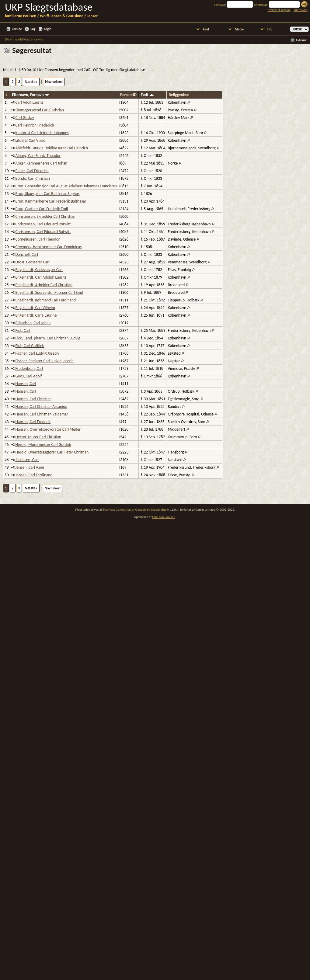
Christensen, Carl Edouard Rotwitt (43, 224)
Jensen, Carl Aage (30, 467)
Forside (17, 29)
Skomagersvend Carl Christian (40, 110)
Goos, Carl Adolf (29, 376)
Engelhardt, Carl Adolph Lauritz (41, 277)
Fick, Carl (23, 330)
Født (147, 95)
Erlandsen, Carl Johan (33, 323)
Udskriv (301, 40)
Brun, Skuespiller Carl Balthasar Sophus (48, 194)
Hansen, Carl (26, 384)
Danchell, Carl (27, 254)
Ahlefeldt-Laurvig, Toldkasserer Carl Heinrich (52, 148)
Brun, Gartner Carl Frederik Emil (42, 209)
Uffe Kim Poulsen (164, 517)
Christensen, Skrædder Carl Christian (45, 216)
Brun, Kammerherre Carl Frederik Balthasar (51, 201)
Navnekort (54, 82)
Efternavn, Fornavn (31, 95)
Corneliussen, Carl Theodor (38, 239)
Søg (33, 29)
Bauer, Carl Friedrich (32, 171)
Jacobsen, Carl (27, 460)
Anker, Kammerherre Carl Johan (42, 163)
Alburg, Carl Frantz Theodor (38, 156)
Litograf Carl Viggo (31, 140)
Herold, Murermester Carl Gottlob (43, 445)
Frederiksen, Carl (29, 368)
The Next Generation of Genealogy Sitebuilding (135, 510)
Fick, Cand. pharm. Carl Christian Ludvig (48, 338)
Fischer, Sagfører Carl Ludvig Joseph (45, 361)
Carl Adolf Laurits (30, 102)
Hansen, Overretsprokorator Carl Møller (48, 429)
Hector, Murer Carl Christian (38, 437)
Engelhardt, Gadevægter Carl (39, 270)
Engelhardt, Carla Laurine (36, 315)
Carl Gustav (25, 118)
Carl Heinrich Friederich (35, 125)
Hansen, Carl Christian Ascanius (41, 407)
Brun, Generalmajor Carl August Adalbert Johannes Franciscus (66, 186)
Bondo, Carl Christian (33, 178)
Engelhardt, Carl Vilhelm (35, 308)
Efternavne (301, 10)
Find (206, 29)
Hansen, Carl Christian (34, 399)
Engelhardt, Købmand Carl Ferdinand (46, 300)
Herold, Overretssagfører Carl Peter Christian (52, 452)
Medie (239, 29)
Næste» (31, 82)
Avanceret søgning (279, 10)
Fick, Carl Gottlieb (30, 346)
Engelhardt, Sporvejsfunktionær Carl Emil (49, 292)
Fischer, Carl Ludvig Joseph (37, 353)
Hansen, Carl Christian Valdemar (42, 414)
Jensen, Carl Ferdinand (34, 475)
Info (270, 29)
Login (48, 29)
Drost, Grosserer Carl (33, 262)
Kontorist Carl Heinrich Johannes (42, 133)
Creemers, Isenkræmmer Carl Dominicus (49, 247)
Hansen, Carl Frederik (33, 422)
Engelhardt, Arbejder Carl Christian (44, 285)
